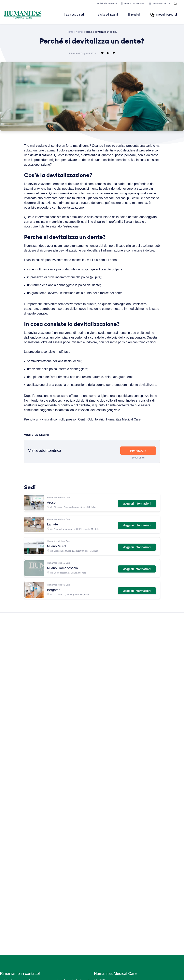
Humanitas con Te (159, 4)
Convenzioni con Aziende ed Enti (115, 929)
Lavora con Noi (104, 866)
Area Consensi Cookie (108, 963)
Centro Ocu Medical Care (110, 906)
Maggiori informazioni (136, 517)
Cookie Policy (103, 952)
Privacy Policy (103, 958)
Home (69, 32)
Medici (132, 15)
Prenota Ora (138, 466)
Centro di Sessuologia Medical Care (117, 912)
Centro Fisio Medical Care (111, 901)
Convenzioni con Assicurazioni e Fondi (119, 923)
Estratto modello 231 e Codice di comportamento (126, 975)
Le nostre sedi (65, 15)
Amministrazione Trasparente (113, 935)
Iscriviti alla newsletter (102, 3)
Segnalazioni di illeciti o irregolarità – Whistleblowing (127, 941)
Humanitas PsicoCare (108, 895)
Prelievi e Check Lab (107, 889)
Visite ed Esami (101, 15)
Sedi (97, 872)
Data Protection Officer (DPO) (113, 969)
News (78, 32)
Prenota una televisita (131, 4)
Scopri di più (138, 473)
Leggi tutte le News (90, 818)
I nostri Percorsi (163, 15)
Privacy (99, 946)
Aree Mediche (103, 883)
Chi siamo (100, 861)
